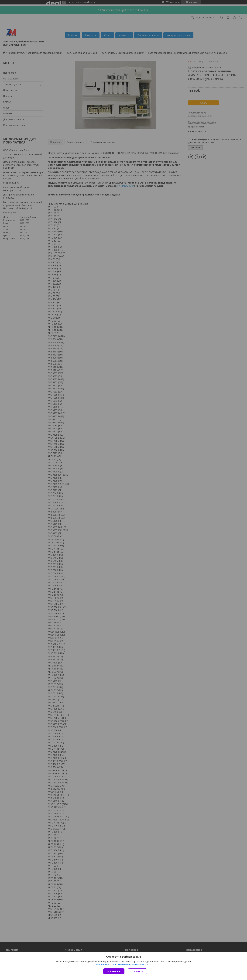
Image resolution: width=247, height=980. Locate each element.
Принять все (114, 971)
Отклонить (137, 971)
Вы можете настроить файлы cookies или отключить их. (122, 964)
